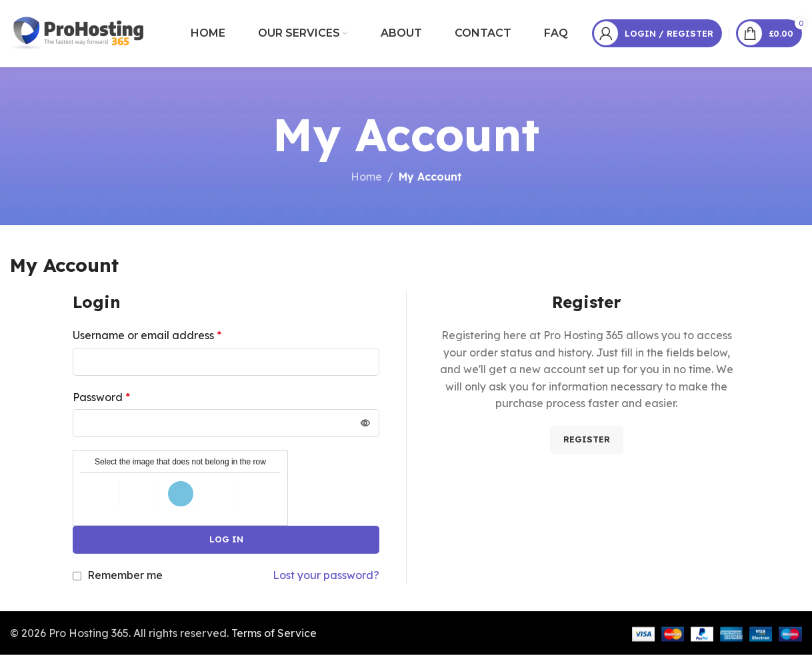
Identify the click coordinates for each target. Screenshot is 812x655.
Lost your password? (326, 575)
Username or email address (147, 335)
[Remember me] (77, 576)
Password (101, 397)
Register (587, 439)
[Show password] (365, 423)
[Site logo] (78, 32)
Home (366, 177)
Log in (226, 539)
